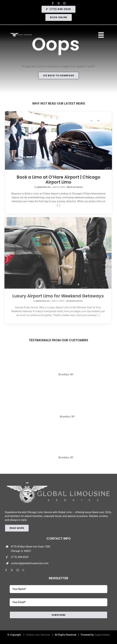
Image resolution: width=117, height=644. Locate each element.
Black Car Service (74, 187)
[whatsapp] (23, 570)
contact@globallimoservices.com (30, 563)
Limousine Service (73, 301)
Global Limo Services (38, 635)
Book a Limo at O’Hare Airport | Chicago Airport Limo (58, 180)
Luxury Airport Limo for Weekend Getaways (57, 296)
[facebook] (53, 3)
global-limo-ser (43, 187)
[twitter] (59, 3)
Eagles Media (102, 635)
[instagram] (64, 3)
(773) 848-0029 (20, 557)
